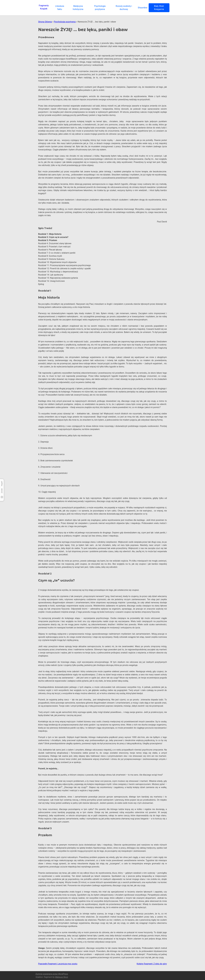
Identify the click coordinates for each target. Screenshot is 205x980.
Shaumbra (143, 8)
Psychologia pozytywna (65, 22)
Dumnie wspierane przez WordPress (52, 974)
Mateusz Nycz (62, 977)
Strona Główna (45, 22)
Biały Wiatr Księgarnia (159, 8)
